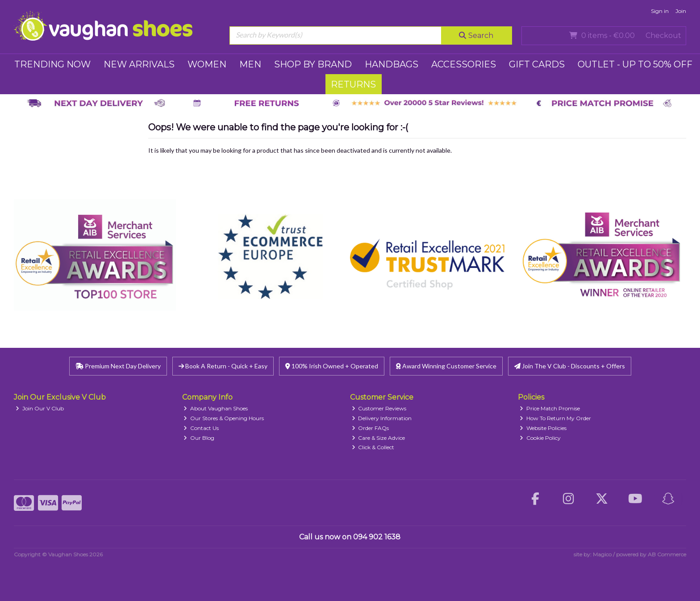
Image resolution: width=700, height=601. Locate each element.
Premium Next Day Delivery (118, 366)
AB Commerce (667, 554)
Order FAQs (371, 428)
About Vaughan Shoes (216, 408)
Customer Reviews (379, 408)
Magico (602, 554)
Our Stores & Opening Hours (224, 418)
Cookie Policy (540, 438)
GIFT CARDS (537, 64)
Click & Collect (373, 447)
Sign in (660, 11)
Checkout (663, 35)
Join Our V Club (40, 408)
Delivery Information (382, 418)
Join (681, 11)
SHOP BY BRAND (313, 64)
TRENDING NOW (52, 64)
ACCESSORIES (464, 64)
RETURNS (353, 84)
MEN (250, 64)
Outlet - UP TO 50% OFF (635, 64)
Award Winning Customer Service (446, 366)
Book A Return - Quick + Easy (223, 366)
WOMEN (207, 64)
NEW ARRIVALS (139, 64)
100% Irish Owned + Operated (332, 366)
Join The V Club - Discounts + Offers (570, 366)
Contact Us (201, 428)
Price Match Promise (550, 408)
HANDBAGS (392, 64)
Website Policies (543, 428)
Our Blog (199, 438)
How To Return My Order (555, 418)
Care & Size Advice (379, 438)
